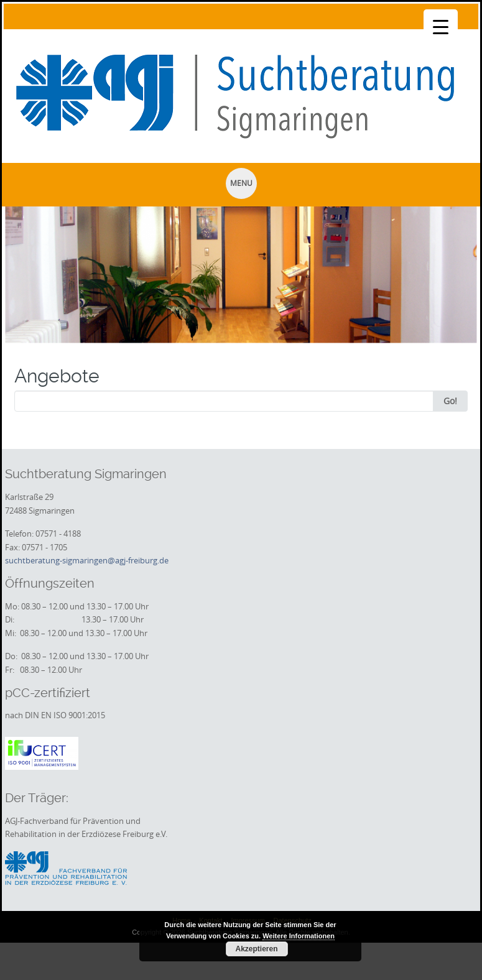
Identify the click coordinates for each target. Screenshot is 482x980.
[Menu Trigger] (441, 26)
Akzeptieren (256, 949)
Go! (450, 401)
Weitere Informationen (299, 936)
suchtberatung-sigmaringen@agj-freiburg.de (87, 560)
